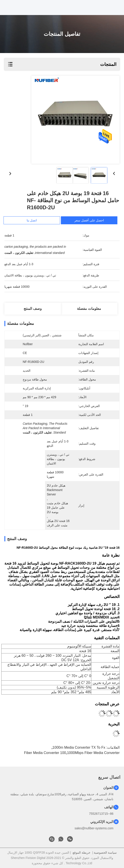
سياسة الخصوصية (105, 853)
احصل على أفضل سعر (91, 220)
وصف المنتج (33, 309)
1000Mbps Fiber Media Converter (93, 753)
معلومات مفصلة (89, 309)
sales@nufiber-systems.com (94, 828)
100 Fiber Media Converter (45, 753)
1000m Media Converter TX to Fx (79, 747)
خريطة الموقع (82, 853)
